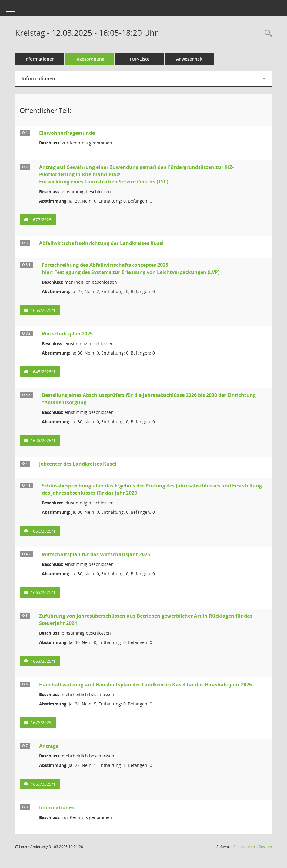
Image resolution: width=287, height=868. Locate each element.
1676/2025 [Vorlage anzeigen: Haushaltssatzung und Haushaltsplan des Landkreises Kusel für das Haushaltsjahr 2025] (41, 723)
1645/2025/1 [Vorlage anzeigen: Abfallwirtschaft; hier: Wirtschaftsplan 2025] (43, 372)
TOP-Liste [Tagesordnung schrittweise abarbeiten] (139, 59)
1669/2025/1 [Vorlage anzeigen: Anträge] (43, 784)
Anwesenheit (189, 59)
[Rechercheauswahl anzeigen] (267, 33)
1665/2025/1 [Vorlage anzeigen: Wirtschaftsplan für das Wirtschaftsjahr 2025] (43, 592)
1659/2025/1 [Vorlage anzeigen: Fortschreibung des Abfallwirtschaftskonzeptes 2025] (43, 310)
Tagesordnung (90, 59)
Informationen (40, 59)
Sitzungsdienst (253, 847)
